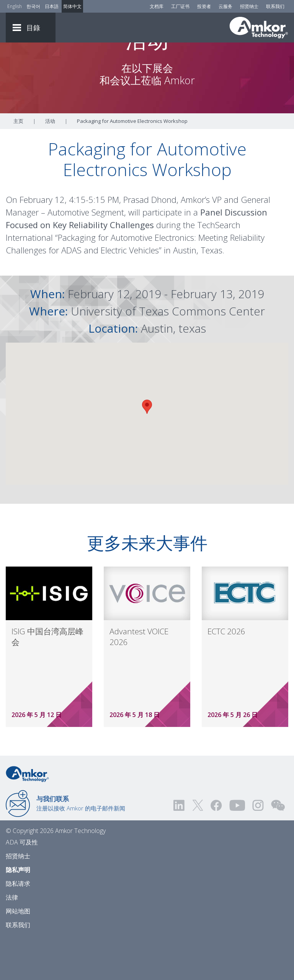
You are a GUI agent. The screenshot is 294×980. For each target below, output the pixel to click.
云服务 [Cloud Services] (225, 6)
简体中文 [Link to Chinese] (72, 6)
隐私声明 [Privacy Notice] (18, 912)
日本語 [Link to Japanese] (52, 6)
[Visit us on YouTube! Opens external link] (237, 848)
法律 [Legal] (12, 940)
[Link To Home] (259, 28)
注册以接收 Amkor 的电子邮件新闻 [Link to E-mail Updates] (81, 846)
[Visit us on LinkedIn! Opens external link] (180, 848)
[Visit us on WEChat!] (278, 848)
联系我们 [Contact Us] (275, 6)
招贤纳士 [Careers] (249, 6)
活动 (50, 163)
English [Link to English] (15, 6)
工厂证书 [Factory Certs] (180, 6)
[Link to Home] (27, 816)
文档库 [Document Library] (157, 6)
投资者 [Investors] (204, 6)
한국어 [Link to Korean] (33, 6)
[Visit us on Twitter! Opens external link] (198, 848)
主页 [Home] (18, 163)
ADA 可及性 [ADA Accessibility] (22, 885)
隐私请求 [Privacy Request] (18, 926)
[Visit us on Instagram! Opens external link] (258, 848)
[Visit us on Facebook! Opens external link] (216, 848)
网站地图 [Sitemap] (18, 954)
